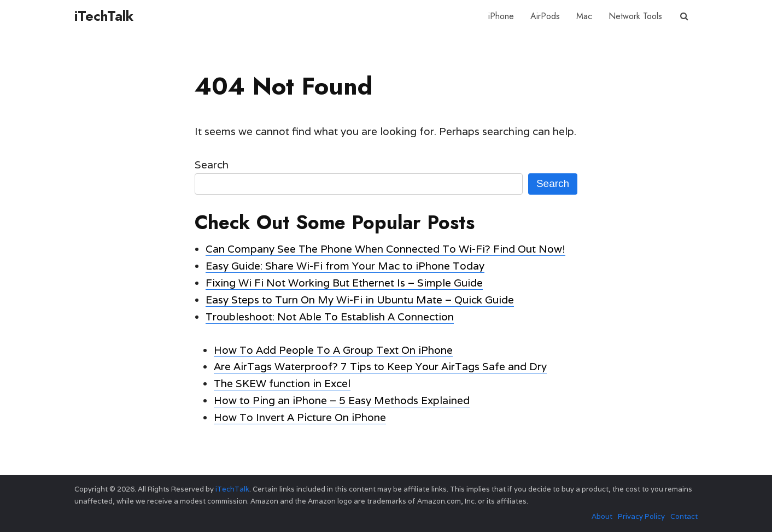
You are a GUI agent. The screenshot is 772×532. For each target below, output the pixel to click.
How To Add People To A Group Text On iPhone (333, 350)
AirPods (545, 16)
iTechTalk (104, 16)
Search (212, 165)
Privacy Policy (641, 516)
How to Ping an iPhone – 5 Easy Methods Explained (342, 400)
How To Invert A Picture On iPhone (300, 417)
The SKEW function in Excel (282, 383)
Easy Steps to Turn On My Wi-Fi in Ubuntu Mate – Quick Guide (360, 300)
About (602, 516)
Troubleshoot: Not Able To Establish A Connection (330, 317)
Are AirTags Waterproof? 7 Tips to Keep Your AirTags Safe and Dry (380, 366)
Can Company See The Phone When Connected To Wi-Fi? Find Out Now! (385, 249)
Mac (584, 16)
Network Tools (635, 16)
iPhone (501, 16)
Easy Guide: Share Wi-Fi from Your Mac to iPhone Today (345, 266)
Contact (684, 516)
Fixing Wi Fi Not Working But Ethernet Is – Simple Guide (344, 283)
